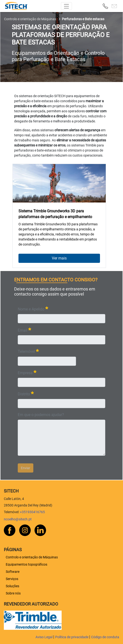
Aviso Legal (44, 637)
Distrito (26, 394)
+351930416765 (32, 512)
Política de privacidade (72, 637)
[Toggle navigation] (66, 6)
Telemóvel (28, 351)
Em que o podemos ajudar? (41, 415)
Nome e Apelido (33, 309)
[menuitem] (32, 557)
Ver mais (59, 258)
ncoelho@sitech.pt (18, 519)
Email (24, 330)
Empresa (27, 372)
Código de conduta (105, 637)
